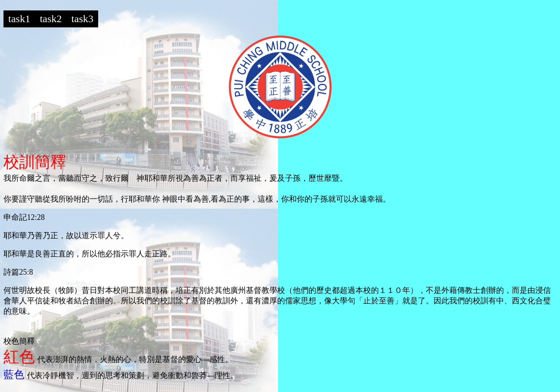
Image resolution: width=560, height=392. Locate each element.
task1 (19, 19)
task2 (51, 19)
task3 (82, 19)
